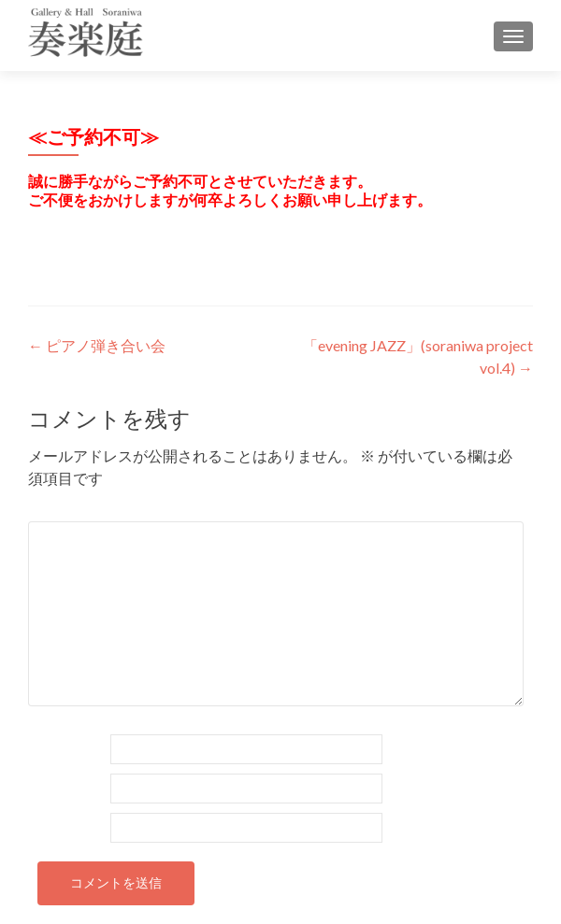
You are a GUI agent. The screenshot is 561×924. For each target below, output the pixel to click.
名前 (52, 748)
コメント (67, 510)
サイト (50, 826)
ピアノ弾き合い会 (97, 345)
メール (59, 787)
